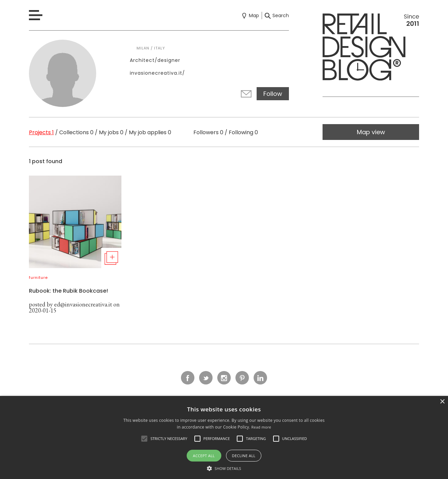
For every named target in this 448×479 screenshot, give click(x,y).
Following (243, 132)
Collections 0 (76, 132)
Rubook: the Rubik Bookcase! (68, 291)
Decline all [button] (244, 456)
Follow (273, 94)
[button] (144, 439)
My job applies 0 (150, 132)
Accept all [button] (204, 456)
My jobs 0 (111, 132)
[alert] (224, 437)
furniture (38, 278)
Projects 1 (41, 132)
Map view (371, 132)
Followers (208, 132)
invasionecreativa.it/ (157, 73)
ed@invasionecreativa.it (83, 304)
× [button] (442, 402)
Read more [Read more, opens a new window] (261, 427)
